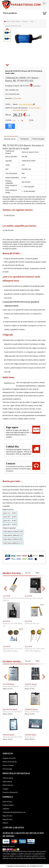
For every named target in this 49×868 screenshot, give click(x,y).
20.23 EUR (28, 621)
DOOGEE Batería (9, 735)
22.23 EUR (7, 646)
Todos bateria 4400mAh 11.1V (13, 543)
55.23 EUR (28, 596)
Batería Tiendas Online (12, 21)
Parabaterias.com (9, 383)
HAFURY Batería (31, 735)
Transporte (24, 139)
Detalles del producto (11, 139)
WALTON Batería (9, 684)
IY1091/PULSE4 (9, 215)
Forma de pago (38, 139)
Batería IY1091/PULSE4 (13, 26)
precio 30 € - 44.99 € (10, 517)
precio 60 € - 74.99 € (10, 524)
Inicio (38, 573)
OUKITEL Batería (31, 684)
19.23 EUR (7, 596)
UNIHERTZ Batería (31, 710)
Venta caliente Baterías (27, 104)
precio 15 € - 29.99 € (10, 513)
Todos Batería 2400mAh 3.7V (13, 535)
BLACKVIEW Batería (10, 710)
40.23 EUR (7, 621)
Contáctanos (37, 86)
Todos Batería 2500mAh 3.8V (13, 539)
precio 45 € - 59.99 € (10, 521)
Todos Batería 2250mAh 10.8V (13, 532)
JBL (32, 21)
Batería (25, 21)
